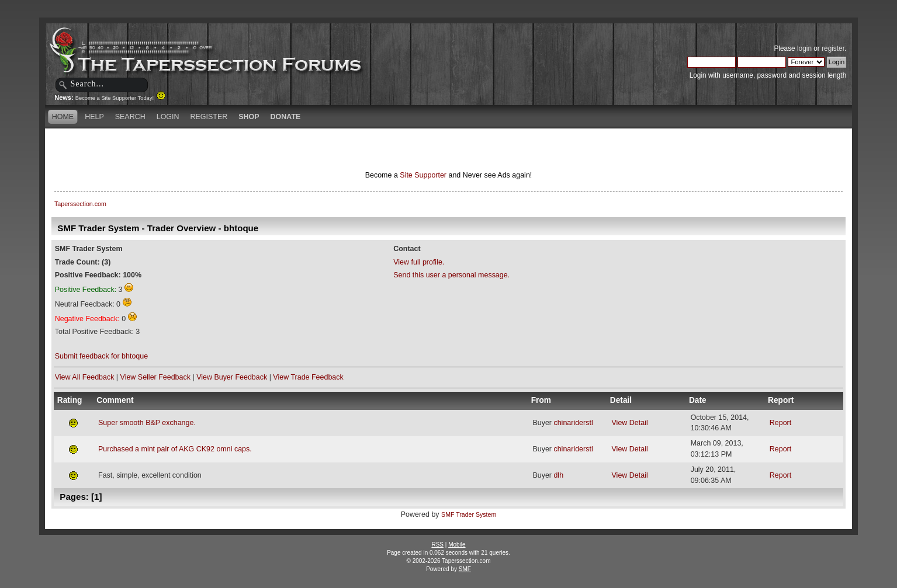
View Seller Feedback (155, 377)
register (833, 48)
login (804, 48)
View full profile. (419, 262)
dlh (558, 475)
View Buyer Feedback (232, 377)
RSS (437, 544)
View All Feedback (85, 377)
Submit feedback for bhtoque (101, 356)
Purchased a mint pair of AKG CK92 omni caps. (175, 449)
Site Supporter (423, 175)
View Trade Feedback (308, 377)
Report (780, 423)
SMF (465, 569)
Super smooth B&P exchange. (147, 423)
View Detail (630, 423)
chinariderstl (573, 423)
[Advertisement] (311, 149)
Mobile (457, 544)
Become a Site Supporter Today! (121, 98)
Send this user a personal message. (451, 275)
